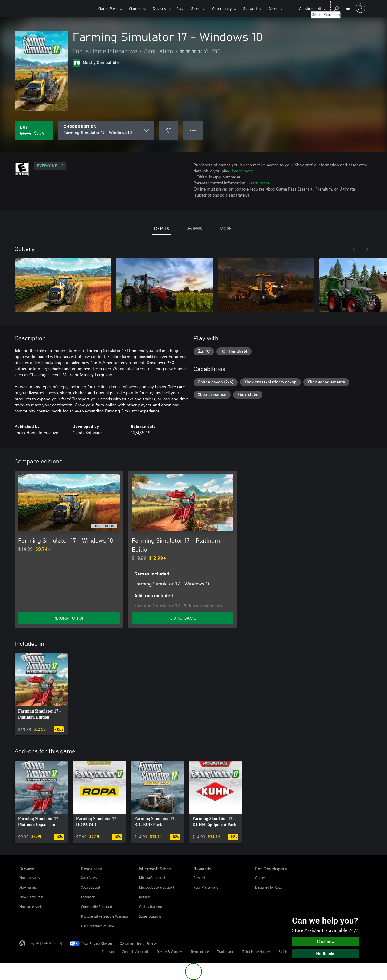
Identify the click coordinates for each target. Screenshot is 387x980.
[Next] (366, 249)
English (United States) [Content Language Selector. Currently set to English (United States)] (45, 943)
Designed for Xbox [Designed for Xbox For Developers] (268, 887)
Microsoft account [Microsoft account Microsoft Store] (152, 878)
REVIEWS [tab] (194, 228)
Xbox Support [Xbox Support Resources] (91, 887)
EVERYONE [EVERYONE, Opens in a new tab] (50, 166)
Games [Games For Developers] (260, 878)
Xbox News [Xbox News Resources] (89, 878)
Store (196, 8)
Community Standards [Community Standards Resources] (97, 906)
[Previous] (354, 249)
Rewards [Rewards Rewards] (200, 878)
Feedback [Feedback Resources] (88, 897)
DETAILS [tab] (162, 228)
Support (250, 8)
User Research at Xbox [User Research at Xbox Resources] (98, 926)
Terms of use (200, 951)
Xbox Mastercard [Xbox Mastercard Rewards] (206, 887)
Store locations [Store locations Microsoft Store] (150, 916)
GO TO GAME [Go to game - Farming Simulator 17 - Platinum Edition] (183, 618)
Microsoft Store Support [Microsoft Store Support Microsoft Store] (157, 887)
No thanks (326, 954)
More (274, 8)
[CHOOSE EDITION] (106, 130)
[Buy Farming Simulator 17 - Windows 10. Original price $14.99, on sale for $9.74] (34, 130)
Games (135, 8)
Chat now (326, 942)
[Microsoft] (40, 8)
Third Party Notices (257, 951)
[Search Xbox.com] (336, 8)
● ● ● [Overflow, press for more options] (193, 130)
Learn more (242, 171)
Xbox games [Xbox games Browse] (28, 887)
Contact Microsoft (135, 951)
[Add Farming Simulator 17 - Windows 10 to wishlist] (169, 130)
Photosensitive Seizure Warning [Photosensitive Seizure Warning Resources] (104, 916)
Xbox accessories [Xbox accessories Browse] (32, 906)
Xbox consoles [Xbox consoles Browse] (30, 878)
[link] (41, 694)
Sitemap (108, 951)
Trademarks (226, 951)
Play (180, 8)
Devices (159, 8)
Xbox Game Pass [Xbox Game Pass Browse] (31, 897)
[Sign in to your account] (360, 8)
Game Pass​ (108, 8)
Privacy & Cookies (169, 951)
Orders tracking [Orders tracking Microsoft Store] (150, 906)
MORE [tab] (225, 228)
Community (222, 8)
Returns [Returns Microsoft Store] (145, 897)
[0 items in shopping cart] (348, 8)
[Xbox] (80, 8)
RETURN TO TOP (69, 618)
